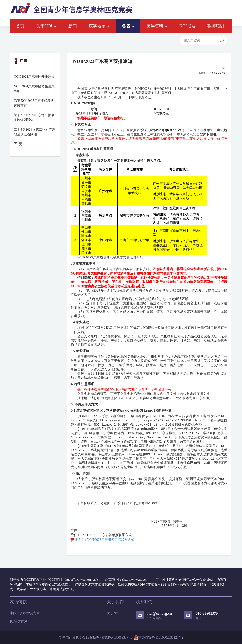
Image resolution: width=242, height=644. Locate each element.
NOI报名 (187, 26)
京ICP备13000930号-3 (117, 638)
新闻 (73, 26)
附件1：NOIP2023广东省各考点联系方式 (102, 540)
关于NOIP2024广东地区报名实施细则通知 (34, 118)
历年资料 (157, 26)
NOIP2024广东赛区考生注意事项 (34, 89)
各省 (128, 26)
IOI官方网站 (19, 621)
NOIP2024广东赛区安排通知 (34, 77)
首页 (20, 26)
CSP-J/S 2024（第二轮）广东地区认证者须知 (35, 132)
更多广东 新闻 (20, 144)
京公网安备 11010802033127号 (158, 638)
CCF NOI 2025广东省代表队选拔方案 (34, 103)
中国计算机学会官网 (25, 613)
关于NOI (46, 26)
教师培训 (216, 26)
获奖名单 (99, 26)
